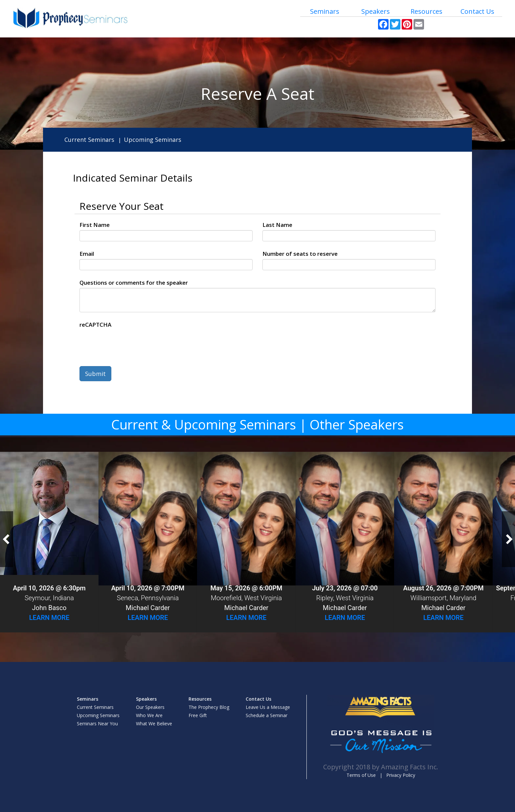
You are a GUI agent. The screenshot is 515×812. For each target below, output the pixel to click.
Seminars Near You (97, 724)
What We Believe (154, 724)
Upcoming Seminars (153, 140)
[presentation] (129, 343)
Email (87, 254)
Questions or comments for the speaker (134, 283)
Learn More (49, 618)
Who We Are (149, 715)
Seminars (325, 11)
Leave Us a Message (268, 707)
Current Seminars (89, 140)
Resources (426, 11)
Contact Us (477, 11)
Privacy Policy (401, 775)
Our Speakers (150, 707)
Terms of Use (361, 775)
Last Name (277, 225)
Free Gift (198, 715)
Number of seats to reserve (300, 254)
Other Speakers (357, 424)
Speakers (376, 11)
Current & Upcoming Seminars (204, 424)
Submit (95, 374)
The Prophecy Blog (209, 707)
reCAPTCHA (95, 325)
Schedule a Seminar (267, 715)
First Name (95, 225)
